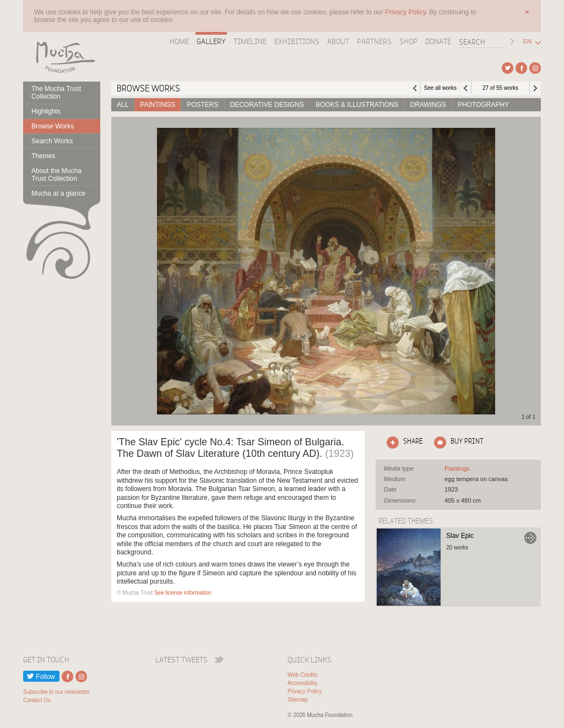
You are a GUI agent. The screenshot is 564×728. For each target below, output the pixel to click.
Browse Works (53, 126)
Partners (374, 41)
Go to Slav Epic (530, 538)
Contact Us (37, 700)
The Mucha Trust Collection (56, 93)
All (123, 105)
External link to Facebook (521, 68)
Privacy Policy (305, 691)
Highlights (46, 111)
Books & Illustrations (357, 105)
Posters (202, 105)
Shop (408, 41)
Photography (483, 105)
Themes (43, 156)
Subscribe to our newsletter (56, 692)
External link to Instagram (535, 68)
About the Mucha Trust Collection (56, 175)
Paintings (158, 105)
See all (457, 468)
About (338, 41)
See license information (183, 593)
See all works (440, 88)
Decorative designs (267, 105)
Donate (438, 41)
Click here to (403, 443)
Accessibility (302, 683)
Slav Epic (460, 536)
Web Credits (303, 675)
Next (535, 88)
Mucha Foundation (62, 57)
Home (179, 41)
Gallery (211, 41)
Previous (465, 88)
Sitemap (298, 700)
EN (527, 42)
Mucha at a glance (58, 193)
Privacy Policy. (407, 12)
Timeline (250, 41)
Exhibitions (297, 41)
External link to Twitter (508, 68)
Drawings (428, 105)
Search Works (52, 141)
